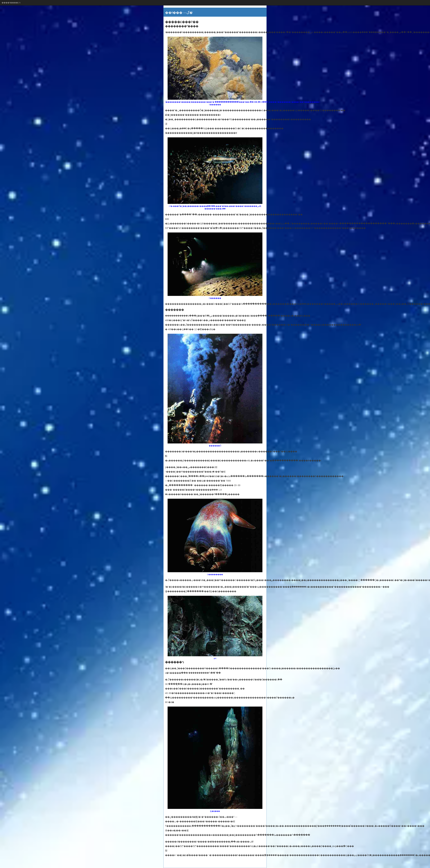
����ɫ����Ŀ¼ (11, 3)
